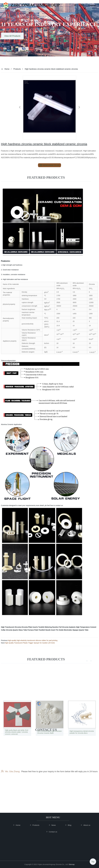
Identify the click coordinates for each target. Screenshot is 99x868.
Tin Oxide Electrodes (64, 630)
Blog (71, 825)
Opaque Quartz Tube (80, 630)
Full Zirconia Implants (67, 627)
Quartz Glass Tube (20, 630)
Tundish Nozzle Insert (47, 630)
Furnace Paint (33, 630)
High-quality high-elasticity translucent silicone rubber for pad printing (33, 640)
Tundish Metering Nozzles (48, 627)
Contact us (54, 832)
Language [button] (92, 5)
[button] (75, 5)
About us (88, 825)
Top (93, 861)
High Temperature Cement (86, 627)
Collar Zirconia (7, 630)
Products (17, 69)
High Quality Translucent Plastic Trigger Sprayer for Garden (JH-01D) (30, 643)
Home (7, 69)
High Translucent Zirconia (11, 627)
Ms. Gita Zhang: (11, 782)
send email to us (49, 165)
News (55, 825)
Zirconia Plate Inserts (30, 627)
